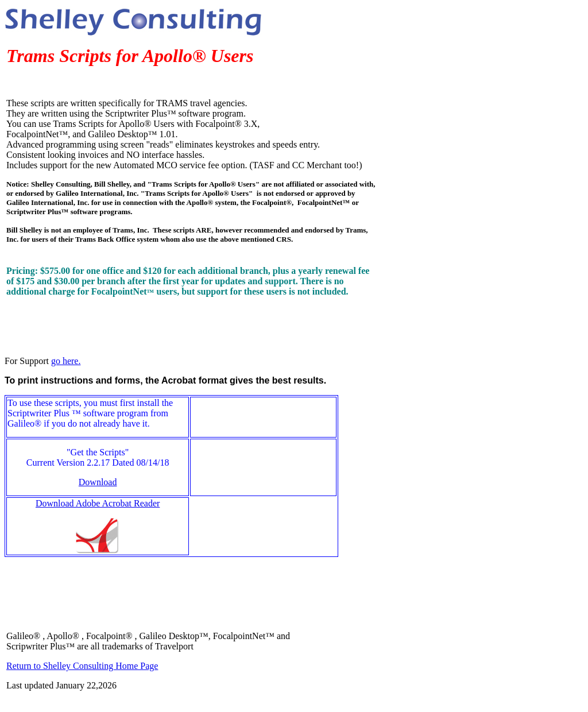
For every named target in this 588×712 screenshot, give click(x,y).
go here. (66, 361)
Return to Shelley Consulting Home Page (82, 666)
